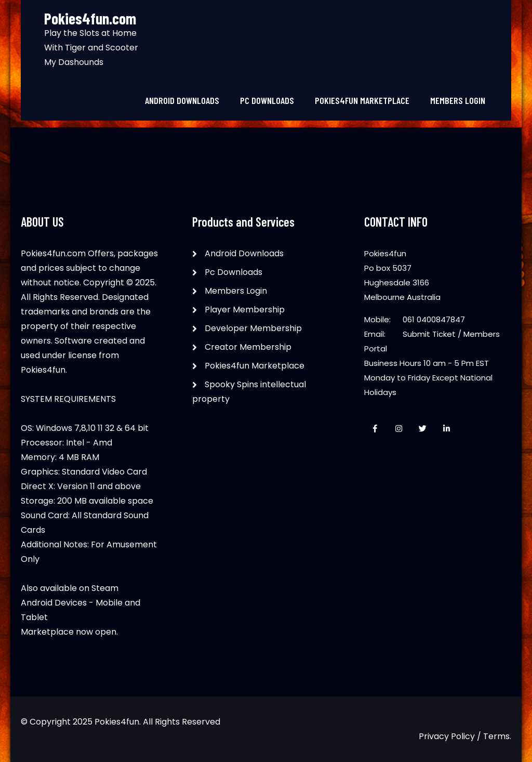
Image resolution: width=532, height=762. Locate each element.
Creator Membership (248, 347)
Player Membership (245, 310)
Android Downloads (182, 100)
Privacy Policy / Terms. (465, 736)
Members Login (458, 100)
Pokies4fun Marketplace (362, 100)
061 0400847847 (434, 319)
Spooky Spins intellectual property (249, 392)
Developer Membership (253, 328)
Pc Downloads (267, 100)
